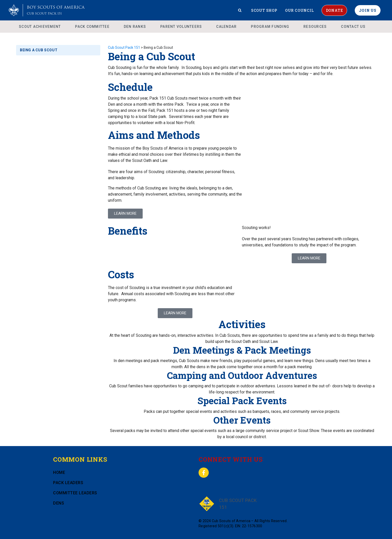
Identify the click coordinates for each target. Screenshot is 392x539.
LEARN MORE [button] (125, 213)
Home (59, 472)
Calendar (226, 27)
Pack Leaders (68, 483)
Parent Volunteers (181, 27)
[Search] (240, 10)
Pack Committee (92, 27)
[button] (309, 258)
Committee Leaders (75, 493)
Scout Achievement (40, 27)
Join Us (368, 10)
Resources (315, 27)
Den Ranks (135, 27)
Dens (59, 503)
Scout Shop (264, 10)
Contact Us (353, 27)
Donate (334, 10)
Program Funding (270, 27)
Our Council (299, 10)
